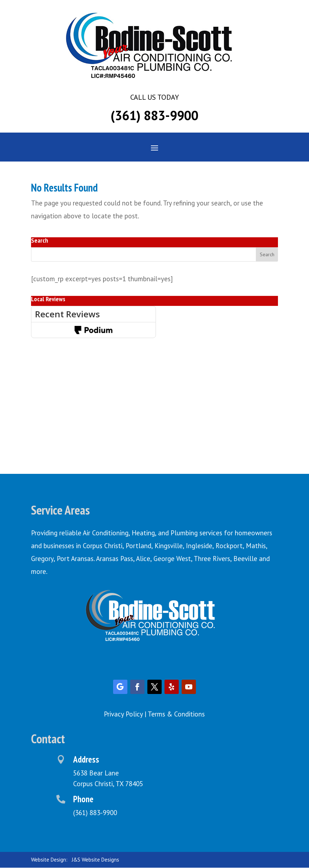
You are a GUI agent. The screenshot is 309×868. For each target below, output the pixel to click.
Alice (143, 559)
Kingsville (169, 546)
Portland (138, 546)
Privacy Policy (123, 714)
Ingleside (199, 546)
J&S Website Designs (95, 860)
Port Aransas (75, 559)
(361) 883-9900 (154, 115)
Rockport (229, 546)
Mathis (256, 546)
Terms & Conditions (176, 714)
